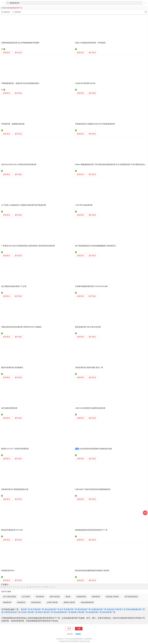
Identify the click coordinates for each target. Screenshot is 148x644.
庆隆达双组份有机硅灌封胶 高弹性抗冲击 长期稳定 (21, 327)
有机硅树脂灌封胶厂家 (135, 609)
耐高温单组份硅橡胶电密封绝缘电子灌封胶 (92, 571)
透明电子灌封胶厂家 (79, 612)
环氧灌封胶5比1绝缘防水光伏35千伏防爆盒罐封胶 (95, 124)
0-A (2, 587)
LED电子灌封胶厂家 (29, 612)
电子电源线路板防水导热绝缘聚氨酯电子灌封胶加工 (96, 246)
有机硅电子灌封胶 (112, 597)
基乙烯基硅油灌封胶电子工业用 (14, 286)
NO (30, 587)
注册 (79, 629)
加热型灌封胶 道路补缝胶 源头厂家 (89, 368)
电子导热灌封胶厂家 (68, 609)
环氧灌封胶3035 (8, 571)
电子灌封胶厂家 (37, 609)
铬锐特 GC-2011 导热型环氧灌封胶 (15, 449)
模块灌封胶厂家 (84, 609)
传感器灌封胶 (81, 597)
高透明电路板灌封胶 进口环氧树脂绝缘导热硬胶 (20, 43)
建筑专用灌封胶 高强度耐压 (12, 368)
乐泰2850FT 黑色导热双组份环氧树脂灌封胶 (93, 489)
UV (44, 587)
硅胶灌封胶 (21, 602)
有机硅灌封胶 (36, 602)
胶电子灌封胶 (55, 597)
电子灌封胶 (26, 597)
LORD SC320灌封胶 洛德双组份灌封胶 (90, 408)
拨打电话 (18, 53)
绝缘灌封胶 (7, 602)
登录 (69, 629)
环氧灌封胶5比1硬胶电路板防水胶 (15, 489)
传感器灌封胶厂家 (99, 609)
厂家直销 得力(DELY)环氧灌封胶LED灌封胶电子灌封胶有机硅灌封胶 (28, 246)
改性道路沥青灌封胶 (9, 408)
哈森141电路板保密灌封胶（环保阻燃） (91, 43)
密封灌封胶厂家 (109, 612)
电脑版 (78, 634)
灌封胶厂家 (25, 609)
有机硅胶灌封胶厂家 (62, 612)
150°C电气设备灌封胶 (84, 205)
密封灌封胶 (40, 597)
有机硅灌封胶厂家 (52, 609)
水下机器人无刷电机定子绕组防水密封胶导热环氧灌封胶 (24, 205)
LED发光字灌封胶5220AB (85, 83)
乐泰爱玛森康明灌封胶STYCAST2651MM (91, 286)
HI (18, 587)
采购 (145, 513)
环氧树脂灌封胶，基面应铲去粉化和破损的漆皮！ (21, 83)
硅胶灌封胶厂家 (95, 612)
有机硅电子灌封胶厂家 (116, 609)
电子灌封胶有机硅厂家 (11, 612)
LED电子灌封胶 (52, 602)
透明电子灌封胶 (69, 602)
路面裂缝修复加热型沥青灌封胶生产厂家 (91, 530)
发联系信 (7, 53)
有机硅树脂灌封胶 (87, 602)
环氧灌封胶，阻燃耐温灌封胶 (13, 124)
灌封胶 (68, 597)
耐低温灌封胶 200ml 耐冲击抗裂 (88, 327)
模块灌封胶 (96, 597)
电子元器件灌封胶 (10, 597)
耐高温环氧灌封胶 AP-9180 (12, 530)
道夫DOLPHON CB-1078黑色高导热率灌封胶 (19, 165)
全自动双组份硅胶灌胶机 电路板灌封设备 (96, 449)
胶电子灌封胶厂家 (45, 612)
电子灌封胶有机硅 (131, 597)
